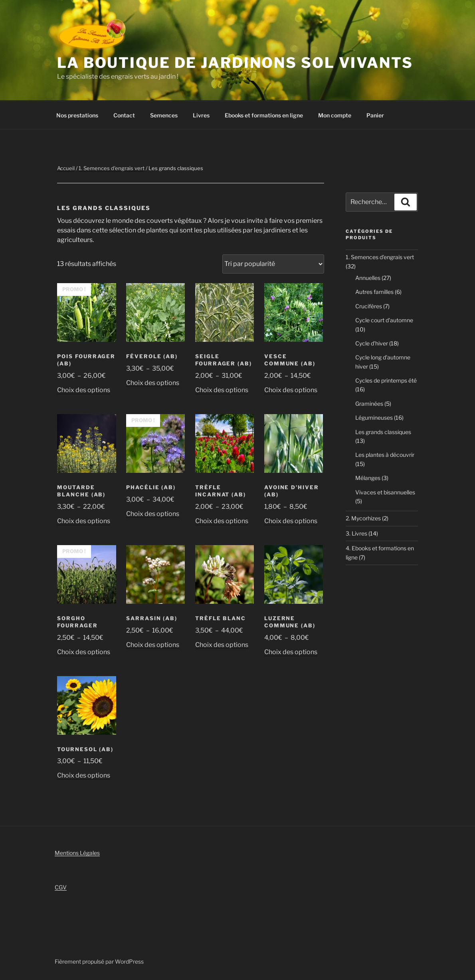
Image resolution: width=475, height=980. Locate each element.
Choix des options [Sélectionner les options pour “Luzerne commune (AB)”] (291, 652)
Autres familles (374, 292)
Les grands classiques (383, 432)
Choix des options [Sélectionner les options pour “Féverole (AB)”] (153, 383)
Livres (201, 115)
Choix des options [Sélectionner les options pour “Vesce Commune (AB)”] (291, 390)
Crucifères (369, 306)
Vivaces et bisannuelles (385, 492)
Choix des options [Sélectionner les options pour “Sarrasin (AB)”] (153, 645)
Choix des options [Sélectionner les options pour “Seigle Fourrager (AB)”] (222, 390)
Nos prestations (77, 115)
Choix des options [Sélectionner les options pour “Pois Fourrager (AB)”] (84, 390)
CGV (61, 887)
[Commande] (273, 264)
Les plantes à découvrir (385, 455)
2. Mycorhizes (363, 518)
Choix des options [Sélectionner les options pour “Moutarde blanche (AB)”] (84, 521)
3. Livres (356, 533)
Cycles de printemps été (386, 380)
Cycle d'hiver (372, 343)
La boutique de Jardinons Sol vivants (235, 63)
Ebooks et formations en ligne (264, 115)
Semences (164, 115)
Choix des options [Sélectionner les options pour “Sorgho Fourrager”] (84, 652)
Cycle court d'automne (384, 320)
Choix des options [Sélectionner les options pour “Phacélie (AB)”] (153, 514)
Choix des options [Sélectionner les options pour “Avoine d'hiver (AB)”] (291, 521)
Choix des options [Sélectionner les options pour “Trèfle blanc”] (222, 645)
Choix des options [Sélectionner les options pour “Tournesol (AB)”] (84, 775)
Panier (375, 115)
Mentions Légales (77, 853)
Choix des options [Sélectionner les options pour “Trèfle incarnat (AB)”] (222, 521)
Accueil (66, 168)
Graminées (369, 404)
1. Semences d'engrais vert (112, 168)
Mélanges (368, 478)
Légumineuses (374, 418)
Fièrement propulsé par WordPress (99, 961)
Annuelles (368, 278)
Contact (124, 115)
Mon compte (335, 115)
